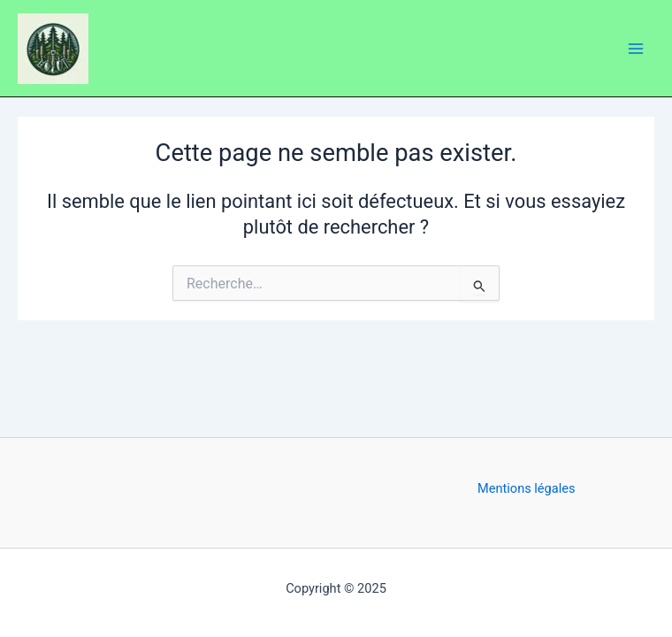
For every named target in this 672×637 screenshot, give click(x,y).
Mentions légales (527, 488)
